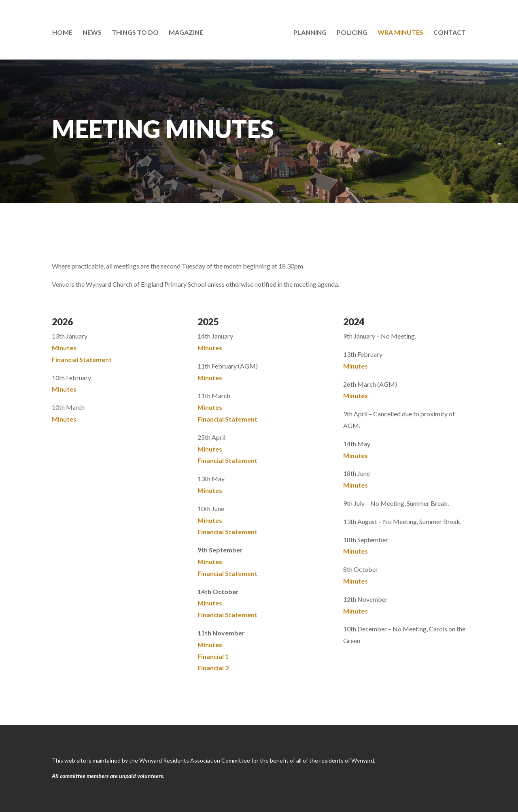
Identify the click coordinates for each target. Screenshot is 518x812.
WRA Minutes (399, 32)
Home (64, 32)
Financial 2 (213, 668)
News (94, 32)
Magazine (188, 32)
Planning (308, 32)
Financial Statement (82, 359)
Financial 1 (213, 656)
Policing (350, 32)
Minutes (64, 348)
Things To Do (137, 32)
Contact (448, 32)
